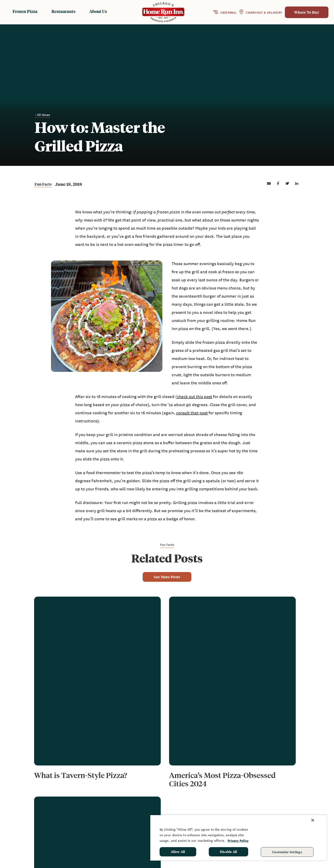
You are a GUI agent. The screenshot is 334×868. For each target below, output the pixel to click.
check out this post (195, 397)
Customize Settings (287, 852)
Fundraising (293, 795)
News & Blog (250, 795)
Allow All (178, 852)
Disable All (228, 852)
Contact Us (248, 809)
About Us (98, 11)
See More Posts (167, 577)
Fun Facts (43, 184)
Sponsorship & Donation (303, 802)
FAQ (242, 802)
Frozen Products (196, 795)
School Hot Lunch (298, 809)
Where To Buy (307, 12)
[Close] (313, 820)
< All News (42, 115)
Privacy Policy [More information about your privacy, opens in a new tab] (238, 841)
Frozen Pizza (25, 11)
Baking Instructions (199, 809)
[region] (238, 838)
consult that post (192, 413)
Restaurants (63, 11)
